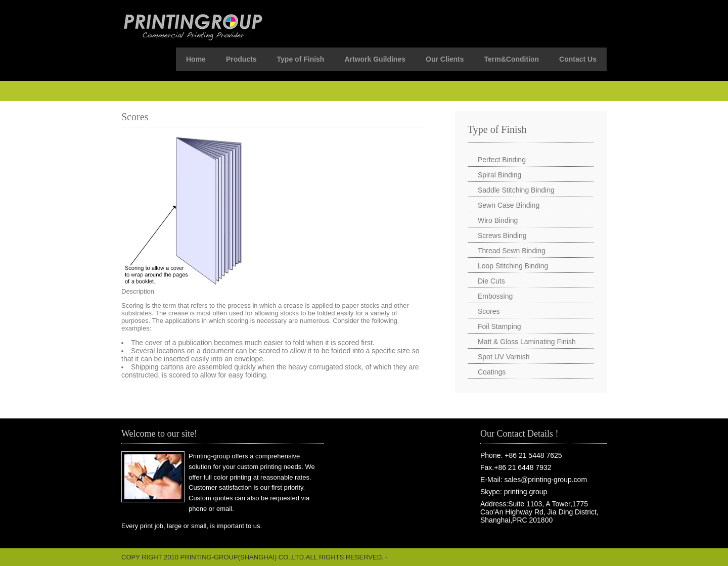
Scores (489, 311)
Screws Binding (502, 235)
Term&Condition (511, 59)
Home (196, 59)
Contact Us (578, 59)
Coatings (492, 372)
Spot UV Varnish (504, 357)
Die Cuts (491, 281)
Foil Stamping (499, 326)
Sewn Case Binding (509, 205)
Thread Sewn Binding (512, 251)
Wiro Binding (498, 220)
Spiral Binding (499, 175)
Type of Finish (301, 59)
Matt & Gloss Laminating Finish (527, 342)
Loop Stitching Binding (513, 266)
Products (241, 59)
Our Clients (445, 59)
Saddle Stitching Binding (516, 190)
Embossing (495, 296)
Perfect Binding (502, 160)
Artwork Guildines (375, 59)
